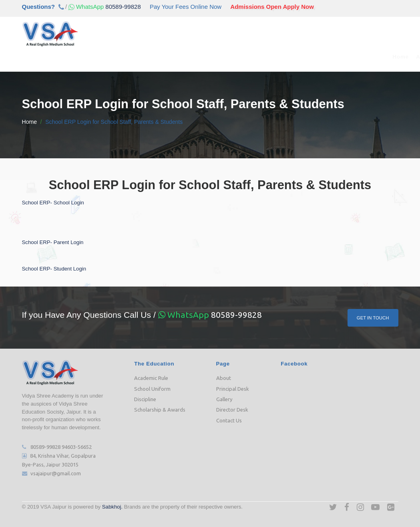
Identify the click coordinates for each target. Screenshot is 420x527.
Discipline (145, 399)
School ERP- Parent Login (53, 242)
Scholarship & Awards (160, 410)
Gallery (224, 399)
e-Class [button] (229, 57)
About (224, 378)
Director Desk (232, 410)
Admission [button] (155, 57)
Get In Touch (373, 317)
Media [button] (261, 57)
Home (50, 57)
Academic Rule (151, 378)
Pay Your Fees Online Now (186, 7)
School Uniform (152, 388)
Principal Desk (233, 388)
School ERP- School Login (53, 202)
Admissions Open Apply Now (272, 7)
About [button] (77, 57)
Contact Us (385, 57)
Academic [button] (113, 57)
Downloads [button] (299, 57)
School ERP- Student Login (54, 268)
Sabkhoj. (112, 506)
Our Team (194, 57)
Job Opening (343, 57)
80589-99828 (104, 7)
